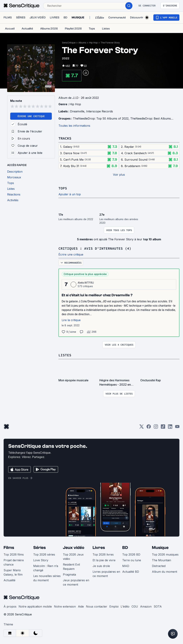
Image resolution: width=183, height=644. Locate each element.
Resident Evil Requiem (71, 567)
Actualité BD (131, 572)
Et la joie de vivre (104, 560)
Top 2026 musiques (165, 554)
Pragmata (69, 574)
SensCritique (69, 43)
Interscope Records (100, 111)
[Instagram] (156, 428)
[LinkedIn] (170, 428)
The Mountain (161, 560)
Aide (81, 606)
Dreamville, (78, 111)
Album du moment (165, 572)
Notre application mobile (35, 606)
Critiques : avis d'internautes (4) (95, 248)
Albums (82, 43)
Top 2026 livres (103, 554)
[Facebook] (149, 428)
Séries (39, 548)
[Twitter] (142, 428)
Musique (160, 548)
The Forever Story (110, 43)
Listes (65, 355)
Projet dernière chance (14, 562)
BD (125, 548)
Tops (63, 188)
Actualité (9, 580)
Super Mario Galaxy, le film (13, 572)
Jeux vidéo (74, 548)
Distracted (159, 566)
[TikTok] (163, 428)
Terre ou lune (132, 560)
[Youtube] (177, 428)
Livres (99, 548)
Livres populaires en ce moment (106, 574)
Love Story (41, 560)
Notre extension (65, 606)
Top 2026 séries (44, 554)
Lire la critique (71, 320)
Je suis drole (101, 566)
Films (9, 548)
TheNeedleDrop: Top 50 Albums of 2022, (102, 118)
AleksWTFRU (86, 283)
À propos (10, 606)
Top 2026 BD (131, 554)
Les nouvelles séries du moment (47, 578)
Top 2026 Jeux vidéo (73, 557)
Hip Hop (93, 43)
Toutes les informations (74, 126)
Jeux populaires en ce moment (76, 582)
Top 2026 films (14, 554)
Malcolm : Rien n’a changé (46, 568)
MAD (126, 566)
